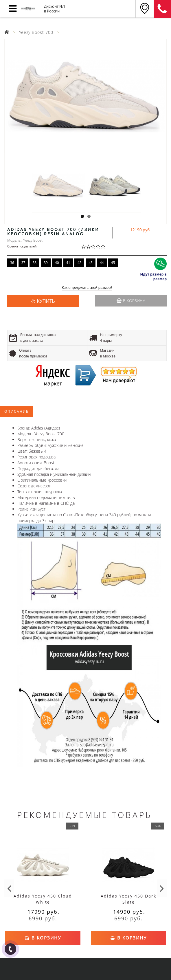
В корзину (131, 301)
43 (91, 263)
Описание (16, 411)
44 (102, 263)
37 (23, 263)
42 (79, 263)
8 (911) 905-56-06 (162, 9)
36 (12, 263)
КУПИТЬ (46, 301)
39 (46, 263)
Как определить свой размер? (87, 288)
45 (113, 263)
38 (34, 263)
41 (68, 263)
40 (57, 263)
